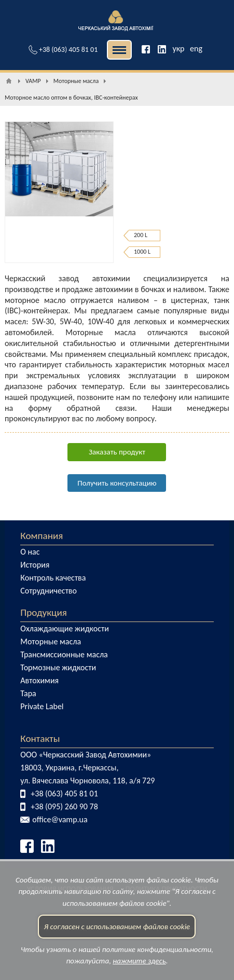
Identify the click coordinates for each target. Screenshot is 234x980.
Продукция (44, 612)
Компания (42, 536)
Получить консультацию (117, 483)
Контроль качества (53, 578)
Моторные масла (51, 641)
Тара (28, 693)
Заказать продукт (117, 452)
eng (196, 49)
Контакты (40, 739)
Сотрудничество (49, 591)
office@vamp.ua (60, 819)
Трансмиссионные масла (64, 654)
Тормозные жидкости (58, 667)
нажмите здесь (139, 971)
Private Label (42, 706)
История (35, 565)
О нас (30, 552)
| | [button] (119, 50)
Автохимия (39, 680)
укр (178, 49)
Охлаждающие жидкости (65, 629)
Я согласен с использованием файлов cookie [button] (117, 936)
